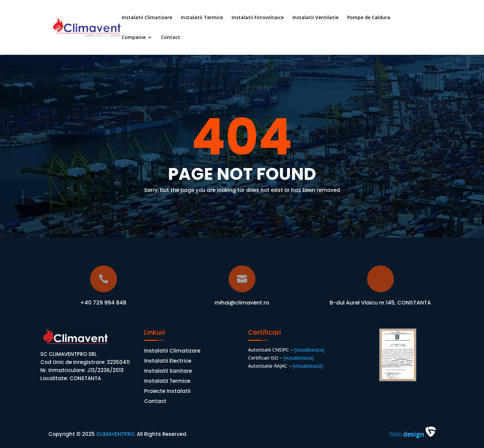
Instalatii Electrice (168, 361)
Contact (171, 38)
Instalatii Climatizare (147, 18)
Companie (134, 38)
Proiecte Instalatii (167, 392)
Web (407, 434)
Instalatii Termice (202, 18)
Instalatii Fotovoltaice (258, 18)
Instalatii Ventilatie (315, 18)
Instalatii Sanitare (168, 372)
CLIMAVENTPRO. (115, 434)
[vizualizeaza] (309, 350)
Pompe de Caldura (369, 18)
